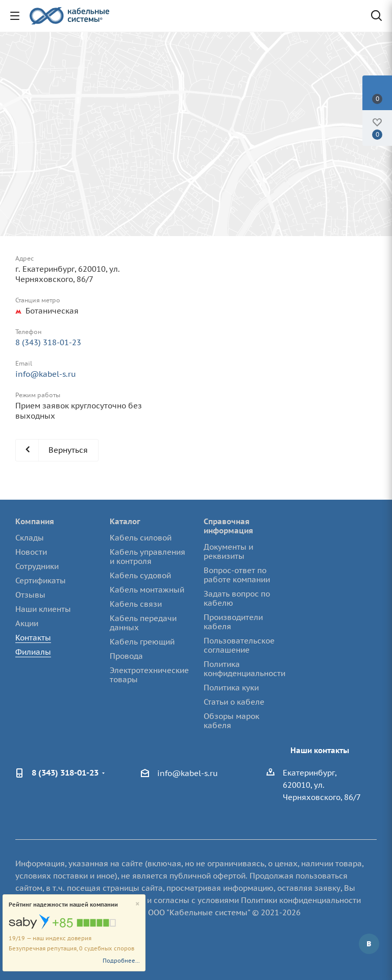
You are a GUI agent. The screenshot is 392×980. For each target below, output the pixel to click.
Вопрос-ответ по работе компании (237, 575)
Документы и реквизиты (228, 551)
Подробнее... (121, 961)
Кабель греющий (142, 642)
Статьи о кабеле (234, 702)
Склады (30, 538)
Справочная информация (228, 526)
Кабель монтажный (147, 590)
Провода (126, 656)
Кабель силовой (141, 538)
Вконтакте (369, 944)
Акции (27, 623)
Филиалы (33, 652)
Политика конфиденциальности (244, 669)
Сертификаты (41, 581)
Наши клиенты (43, 609)
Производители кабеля (233, 622)
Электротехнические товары (149, 675)
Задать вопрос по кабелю (237, 598)
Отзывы (30, 595)
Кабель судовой (140, 575)
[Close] (138, 904)
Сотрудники (37, 566)
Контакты (33, 638)
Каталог (125, 521)
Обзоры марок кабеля (231, 721)
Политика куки (231, 688)
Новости (31, 552)
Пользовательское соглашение (239, 645)
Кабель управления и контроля (148, 557)
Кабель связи (136, 604)
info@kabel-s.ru (46, 374)
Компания (35, 521)
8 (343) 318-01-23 (48, 342)
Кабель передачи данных (143, 623)
